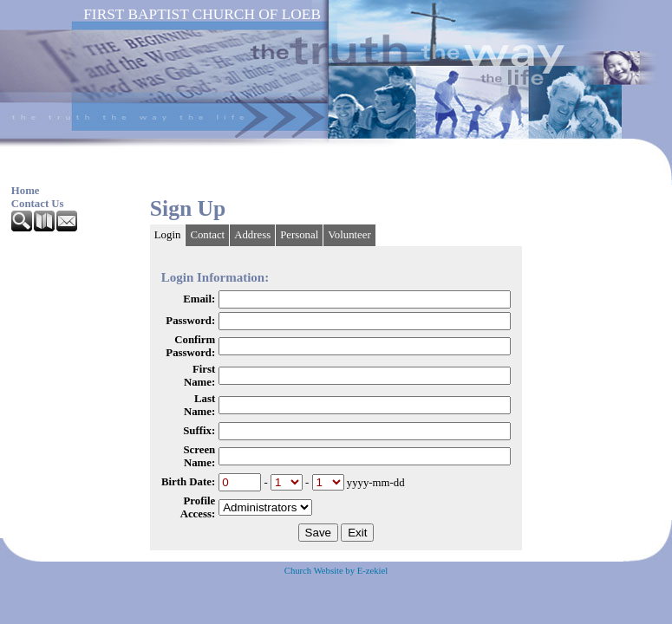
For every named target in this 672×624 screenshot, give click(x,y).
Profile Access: (198, 507)
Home (26, 191)
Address (252, 235)
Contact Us (38, 204)
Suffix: (199, 431)
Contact (207, 235)
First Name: (199, 376)
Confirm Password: (190, 346)
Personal (299, 235)
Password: (190, 321)
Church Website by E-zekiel (336, 571)
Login (168, 235)
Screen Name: (199, 456)
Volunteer (349, 235)
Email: (199, 299)
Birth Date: (188, 482)
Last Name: (199, 405)
